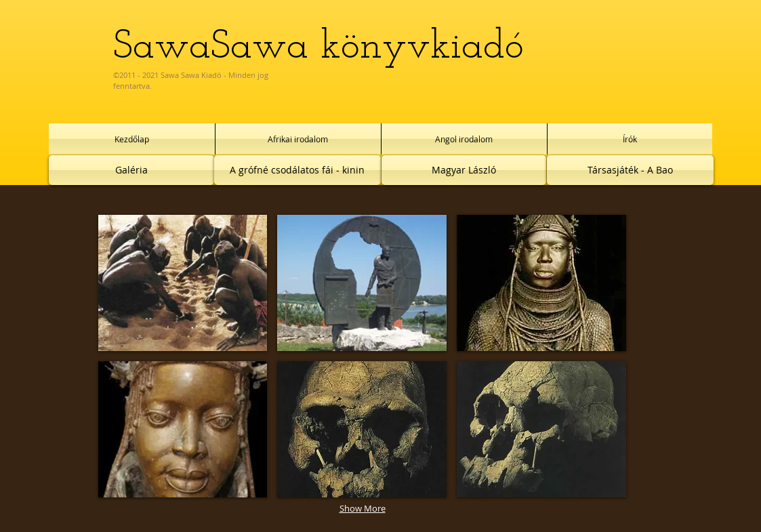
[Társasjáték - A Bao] (630, 170)
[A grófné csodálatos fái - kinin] (297, 170)
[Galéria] (131, 170)
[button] (183, 283)
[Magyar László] (464, 170)
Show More (363, 508)
